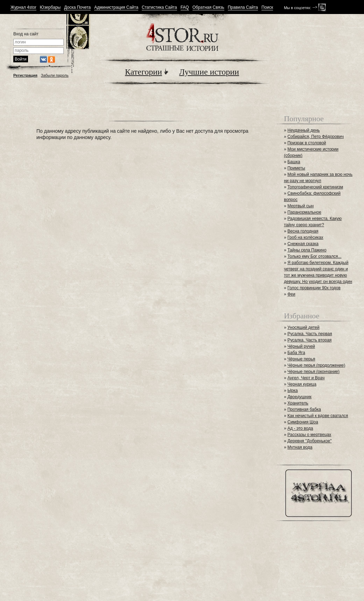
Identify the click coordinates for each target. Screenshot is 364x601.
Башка (294, 162)
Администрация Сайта (116, 8)
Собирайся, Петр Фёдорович (316, 137)
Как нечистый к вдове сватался (318, 416)
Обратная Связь (208, 8)
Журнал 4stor (23, 8)
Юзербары (50, 8)
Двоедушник (299, 397)
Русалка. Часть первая (310, 334)
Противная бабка (304, 409)
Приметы (296, 168)
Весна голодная (303, 231)
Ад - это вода (300, 428)
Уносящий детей (303, 327)
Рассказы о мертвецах (309, 435)
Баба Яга (296, 353)
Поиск (267, 8)
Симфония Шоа (303, 422)
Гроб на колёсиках (305, 237)
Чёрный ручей (301, 346)
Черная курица (302, 384)
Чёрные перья (301, 359)
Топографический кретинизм (315, 187)
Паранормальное (304, 212)
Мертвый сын (300, 206)
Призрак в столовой (307, 143)
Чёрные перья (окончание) (313, 372)
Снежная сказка (303, 244)
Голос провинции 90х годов (314, 288)
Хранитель (298, 403)
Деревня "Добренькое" (309, 441)
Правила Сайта (243, 8)
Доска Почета (77, 8)
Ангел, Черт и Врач (306, 378)
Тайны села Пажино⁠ (307, 250)
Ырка (292, 391)
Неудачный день (303, 130)
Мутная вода (300, 447)
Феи (291, 294)
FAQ (185, 8)
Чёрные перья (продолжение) (316, 365)
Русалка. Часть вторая (309, 340)
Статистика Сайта (159, 8)
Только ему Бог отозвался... (314, 256)
